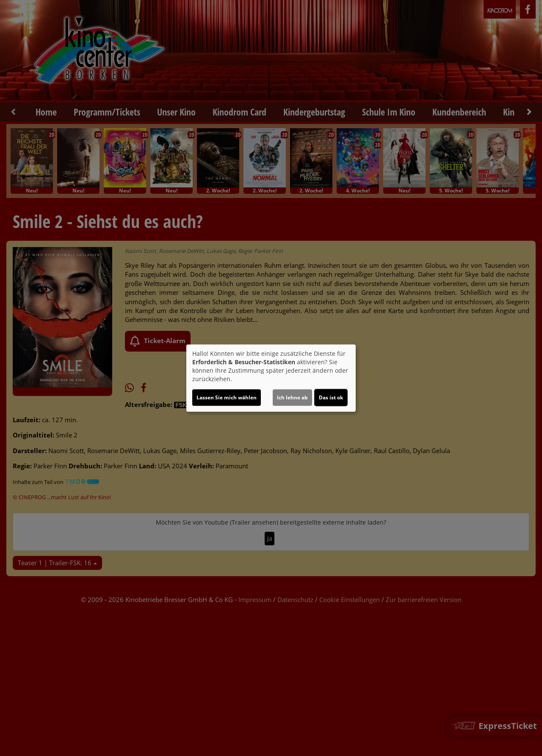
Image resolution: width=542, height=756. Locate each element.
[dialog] (271, 378)
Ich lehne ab (292, 397)
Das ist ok (331, 397)
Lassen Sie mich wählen (227, 397)
